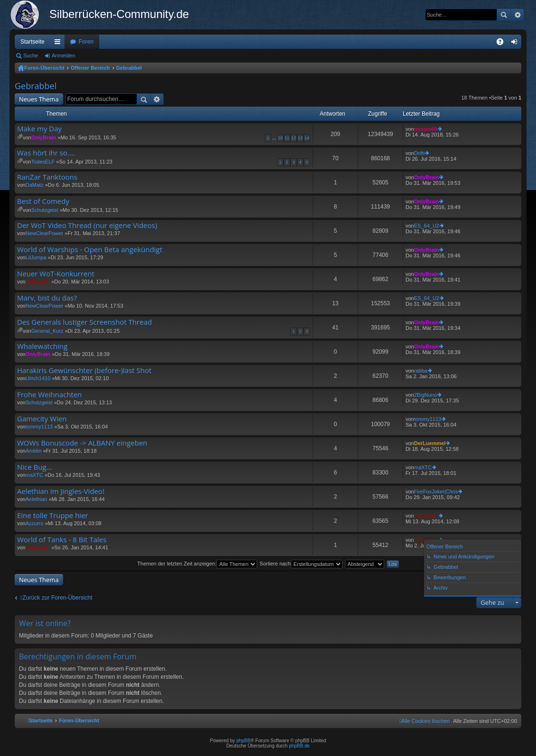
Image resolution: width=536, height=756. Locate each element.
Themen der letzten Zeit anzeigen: (197, 564)
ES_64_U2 (427, 226)
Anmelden (64, 55)
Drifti (420, 153)
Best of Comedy (43, 201)
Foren (86, 42)
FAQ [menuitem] (503, 44)
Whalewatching (42, 346)
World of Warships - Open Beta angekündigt (90, 250)
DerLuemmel (430, 443)
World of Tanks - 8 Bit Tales (62, 540)
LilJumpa (36, 257)
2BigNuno (425, 395)
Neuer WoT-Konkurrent (56, 274)
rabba (421, 371)
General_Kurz (47, 331)
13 (300, 138)
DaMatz (35, 185)
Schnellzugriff (59, 44)
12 (294, 138)
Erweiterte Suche (517, 15)
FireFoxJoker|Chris (436, 492)
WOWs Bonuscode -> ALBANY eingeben (82, 443)
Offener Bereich (90, 68)
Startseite (32, 42)
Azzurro (35, 523)
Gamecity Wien (42, 419)
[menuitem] (425, 721)
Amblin (34, 451)
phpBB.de (299, 746)
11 (287, 138)
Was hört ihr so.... (46, 153)
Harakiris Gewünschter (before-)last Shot (84, 370)
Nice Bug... (34, 467)
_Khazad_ (38, 282)
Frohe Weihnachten (50, 395)
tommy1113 (39, 427)
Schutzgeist (45, 210)
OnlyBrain (44, 137)
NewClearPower (44, 233)
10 (280, 138)
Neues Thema (39, 99)
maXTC (34, 475)
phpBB (243, 741)
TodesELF (43, 162)
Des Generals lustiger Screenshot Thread (84, 322)
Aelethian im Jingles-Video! (61, 491)
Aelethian (37, 499)
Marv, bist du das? (47, 298)
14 (307, 138)
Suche (504, 15)
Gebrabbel (129, 68)
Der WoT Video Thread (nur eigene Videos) (87, 225)
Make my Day (39, 129)
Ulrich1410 (38, 378)
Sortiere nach (301, 564)
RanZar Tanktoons (47, 177)
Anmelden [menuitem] (516, 44)
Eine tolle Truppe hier (53, 515)
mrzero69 (426, 129)
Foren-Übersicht (44, 68)
